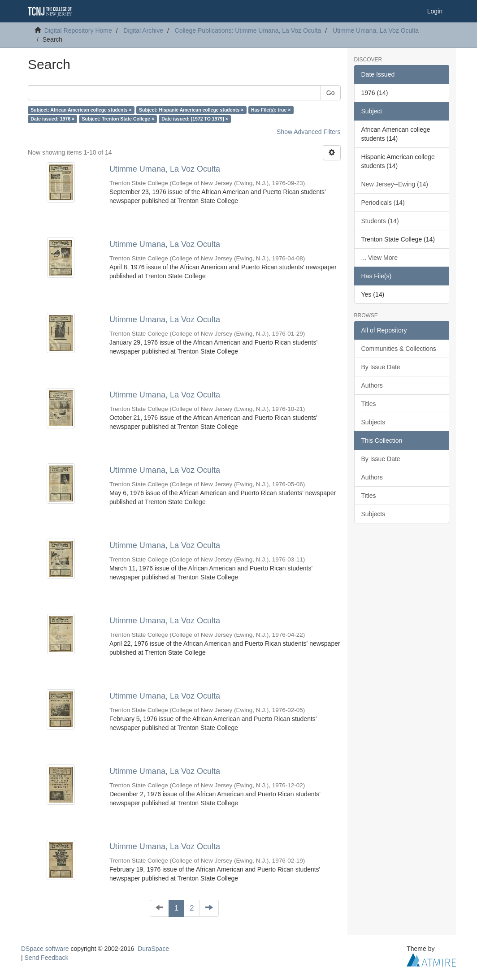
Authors (372, 385)
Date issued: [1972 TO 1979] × (195, 119)
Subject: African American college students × (81, 110)
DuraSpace (153, 949)
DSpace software (45, 949)
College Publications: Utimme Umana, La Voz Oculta (248, 30)
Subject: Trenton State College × (118, 119)
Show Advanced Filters (308, 132)
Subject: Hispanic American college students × (191, 110)
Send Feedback (47, 958)
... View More (379, 258)
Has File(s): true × (271, 110)
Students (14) (380, 221)
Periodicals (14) (383, 203)
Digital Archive (143, 30)
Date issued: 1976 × (52, 119)
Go (331, 93)
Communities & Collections (399, 349)
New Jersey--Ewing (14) (395, 184)
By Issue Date (381, 367)
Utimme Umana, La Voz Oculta (376, 30)
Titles (369, 404)
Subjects (373, 422)
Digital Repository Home (78, 30)
